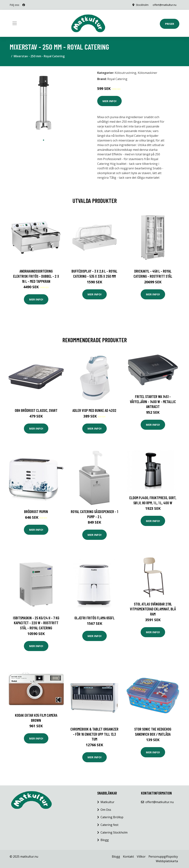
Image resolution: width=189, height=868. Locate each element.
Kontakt (128, 857)
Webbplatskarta (167, 861)
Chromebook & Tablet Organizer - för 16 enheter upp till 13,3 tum (94, 734)
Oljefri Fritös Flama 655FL (94, 618)
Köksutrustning (126, 73)
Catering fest (109, 825)
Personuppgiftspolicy (163, 857)
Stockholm (142, 5)
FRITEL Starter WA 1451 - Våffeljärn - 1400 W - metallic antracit (153, 401)
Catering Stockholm (114, 832)
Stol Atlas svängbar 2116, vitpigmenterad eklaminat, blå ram (153, 609)
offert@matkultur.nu (165, 5)
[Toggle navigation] (15, 23)
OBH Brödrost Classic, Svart (36, 410)
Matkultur (107, 802)
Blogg (105, 840)
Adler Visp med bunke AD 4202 (94, 410)
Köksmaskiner (147, 73)
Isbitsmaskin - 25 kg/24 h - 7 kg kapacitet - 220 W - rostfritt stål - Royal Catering (36, 623)
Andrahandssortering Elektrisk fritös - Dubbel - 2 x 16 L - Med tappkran (36, 276)
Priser (170, 24)
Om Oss (106, 810)
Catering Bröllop (112, 817)
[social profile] (24, 5)
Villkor (141, 857)
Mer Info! (109, 101)
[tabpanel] (43, 103)
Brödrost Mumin (36, 511)
